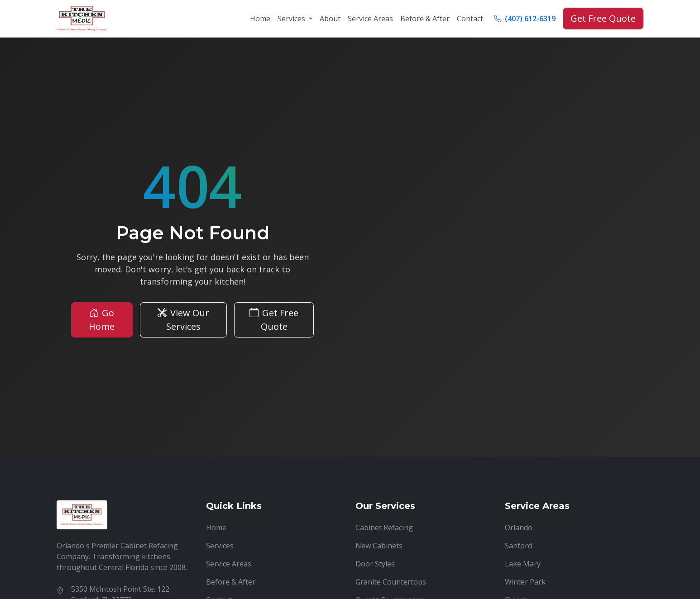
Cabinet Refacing (384, 528)
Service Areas (370, 19)
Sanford (518, 546)
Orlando (519, 528)
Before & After (425, 19)
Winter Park (525, 582)
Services (220, 546)
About (330, 19)
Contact (470, 19)
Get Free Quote (603, 18)
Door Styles (375, 564)
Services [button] (292, 19)
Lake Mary (523, 564)
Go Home (102, 320)
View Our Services (183, 320)
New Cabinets (379, 546)
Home (260, 19)
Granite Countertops (391, 582)
